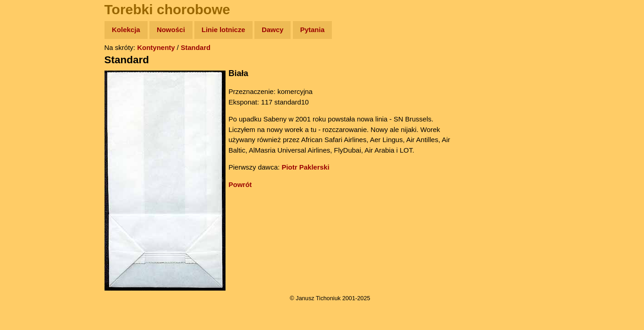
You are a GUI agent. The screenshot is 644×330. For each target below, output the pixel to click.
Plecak (26, 154)
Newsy (26, 101)
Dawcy (273, 30)
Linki (23, 171)
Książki (27, 118)
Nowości (171, 30)
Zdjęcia (27, 83)
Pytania (312, 30)
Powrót (240, 184)
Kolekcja (126, 30)
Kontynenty (156, 47)
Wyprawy (30, 65)
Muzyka (28, 136)
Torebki (28, 189)
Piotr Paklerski (305, 167)
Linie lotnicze (223, 30)
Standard (195, 47)
